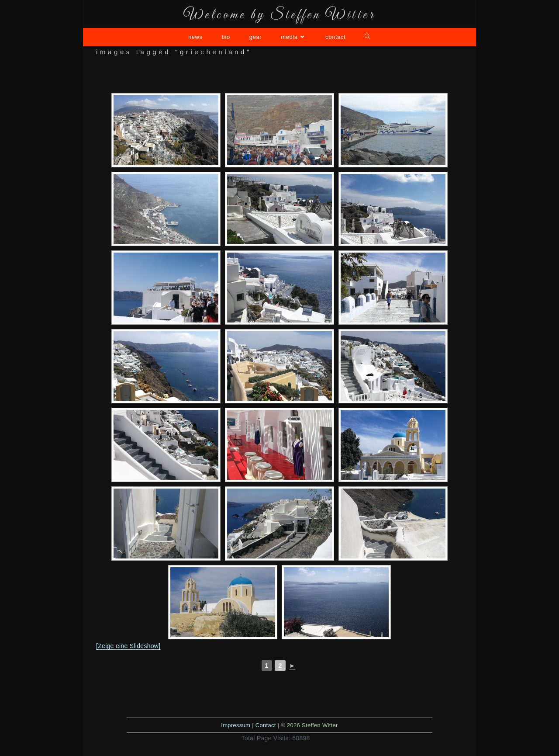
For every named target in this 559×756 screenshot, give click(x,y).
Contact (266, 725)
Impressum (236, 725)
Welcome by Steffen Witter (279, 15)
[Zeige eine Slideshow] (128, 646)
